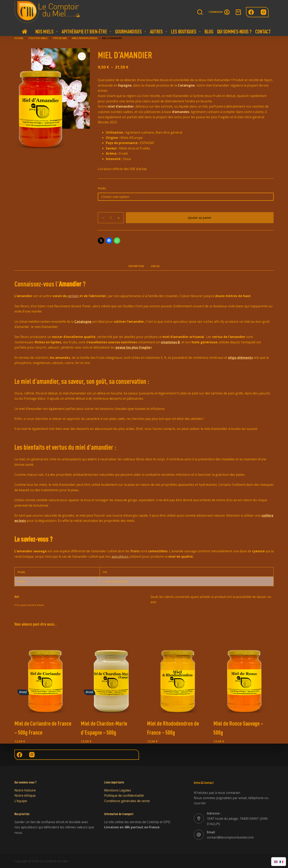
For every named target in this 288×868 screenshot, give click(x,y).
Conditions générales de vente (127, 801)
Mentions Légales (118, 790)
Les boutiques (186, 31)
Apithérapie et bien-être (87, 31)
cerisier (73, 296)
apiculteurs (120, 556)
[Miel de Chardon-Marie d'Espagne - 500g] (111, 673)
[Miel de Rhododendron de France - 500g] (177, 673)
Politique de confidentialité (124, 795)
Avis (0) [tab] (155, 266)
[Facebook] (251, 12)
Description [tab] (136, 266)
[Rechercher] (200, 12)
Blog (209, 31)
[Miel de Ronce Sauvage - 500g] (244, 673)
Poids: (102, 188)
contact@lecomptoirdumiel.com (230, 837)
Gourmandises (131, 31)
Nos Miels (47, 31)
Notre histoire (25, 790)
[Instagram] (263, 12)
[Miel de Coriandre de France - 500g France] (45, 673)
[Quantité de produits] (111, 218)
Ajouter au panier (200, 218)
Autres (159, 31)
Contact (263, 31)
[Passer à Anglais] (276, 862)
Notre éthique (25, 795)
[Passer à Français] (281, 862)
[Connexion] (219, 12)
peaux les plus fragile (133, 347)
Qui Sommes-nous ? (234, 31)
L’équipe (21, 801)
